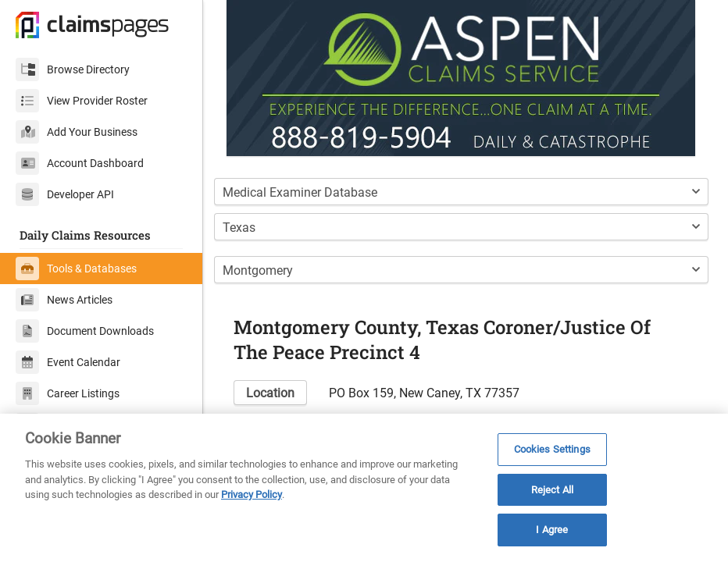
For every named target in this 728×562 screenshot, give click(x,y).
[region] (364, 488)
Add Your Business (77, 132)
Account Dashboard (80, 163)
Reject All (552, 490)
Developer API (65, 194)
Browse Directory (73, 69)
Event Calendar (68, 362)
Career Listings (68, 393)
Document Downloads (85, 331)
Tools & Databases (76, 269)
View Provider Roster (82, 101)
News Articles (64, 300)
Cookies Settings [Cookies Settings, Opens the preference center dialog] (552, 449)
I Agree (552, 530)
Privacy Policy (252, 494)
